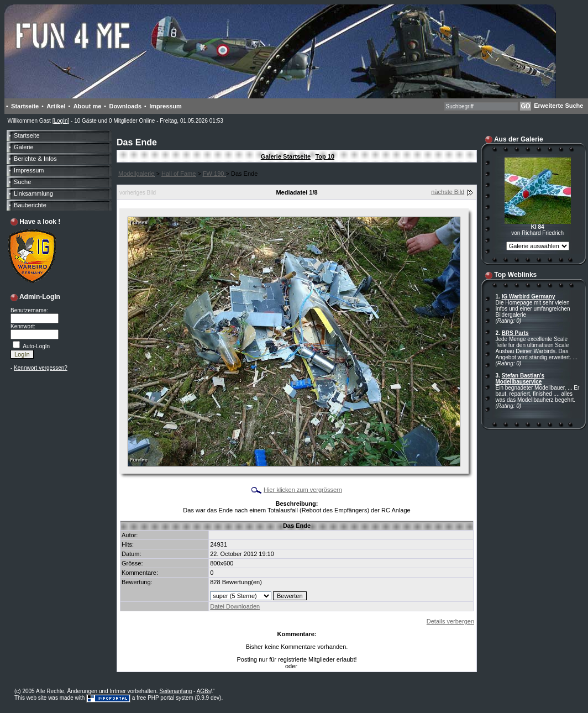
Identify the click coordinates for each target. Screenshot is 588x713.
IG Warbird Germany (529, 297)
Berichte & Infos (35, 159)
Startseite (25, 106)
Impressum (166, 106)
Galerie (23, 147)
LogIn (61, 121)
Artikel (56, 106)
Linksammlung (33, 193)
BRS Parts (515, 333)
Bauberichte (30, 205)
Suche (22, 182)
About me (88, 106)
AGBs (204, 691)
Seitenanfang (175, 691)
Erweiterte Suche (558, 106)
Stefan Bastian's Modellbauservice (520, 379)
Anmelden (311, 666)
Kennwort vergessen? (41, 368)
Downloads (125, 106)
